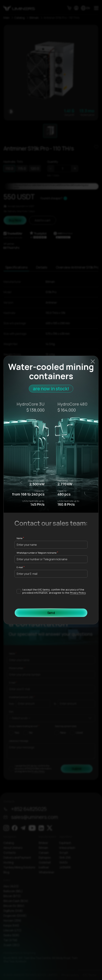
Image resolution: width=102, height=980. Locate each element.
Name (19, 538)
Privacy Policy (78, 593)
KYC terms (44, 590)
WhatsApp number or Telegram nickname (37, 553)
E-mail (20, 567)
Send (51, 613)
